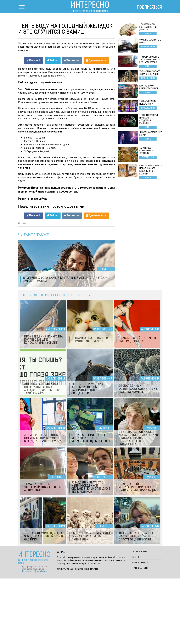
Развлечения (139, 617)
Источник (22, 289)
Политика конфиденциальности (77, 635)
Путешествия (140, 633)
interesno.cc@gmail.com (34, 637)
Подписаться (149, 7)
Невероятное (140, 628)
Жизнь (136, 622)
